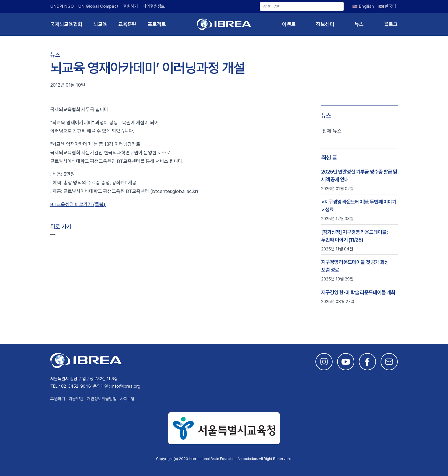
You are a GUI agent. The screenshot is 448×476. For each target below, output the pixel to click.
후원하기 (131, 6)
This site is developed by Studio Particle (93, 466)
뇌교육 (100, 24)
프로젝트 (157, 24)
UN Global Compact (98, 6)
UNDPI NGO (62, 6)
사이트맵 (127, 399)
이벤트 (289, 24)
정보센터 (325, 24)
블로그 (391, 24)
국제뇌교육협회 (66, 24)
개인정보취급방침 (102, 399)
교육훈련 (127, 24)
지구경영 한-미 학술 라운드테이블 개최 (358, 292)
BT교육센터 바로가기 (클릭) (78, 204)
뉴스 (359, 24)
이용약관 (76, 399)
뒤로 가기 (61, 227)
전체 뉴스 (332, 131)
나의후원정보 (154, 6)
